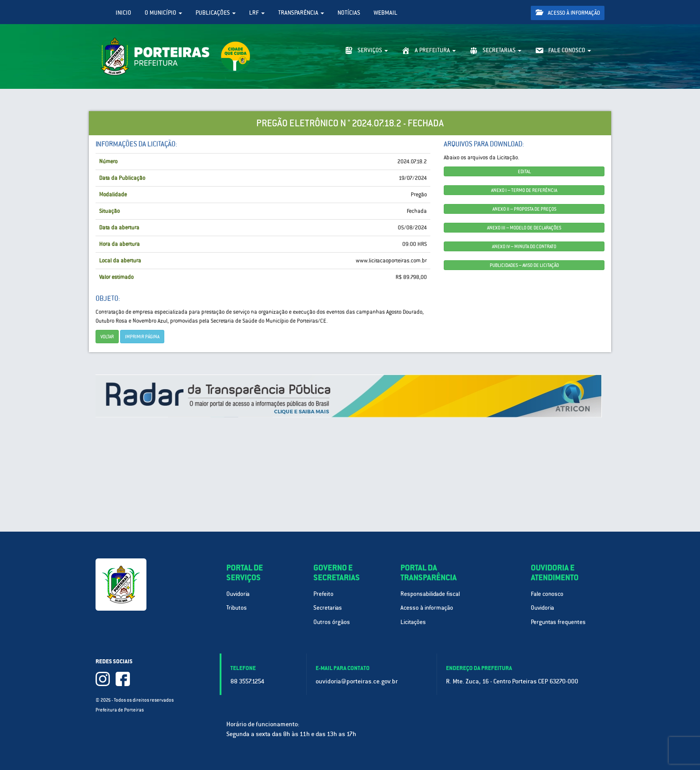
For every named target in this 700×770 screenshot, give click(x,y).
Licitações (413, 622)
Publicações (216, 13)
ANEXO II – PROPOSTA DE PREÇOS (524, 209)
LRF (257, 13)
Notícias (349, 13)
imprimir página (142, 337)
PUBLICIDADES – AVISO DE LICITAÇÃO (524, 265)
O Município (163, 13)
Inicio (123, 13)
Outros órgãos (332, 622)
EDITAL (524, 171)
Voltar (107, 337)
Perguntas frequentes (558, 622)
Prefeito (323, 594)
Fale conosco (547, 594)
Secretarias (328, 608)
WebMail (385, 13)
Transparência (301, 13)
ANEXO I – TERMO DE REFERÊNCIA (524, 190)
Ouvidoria (238, 594)
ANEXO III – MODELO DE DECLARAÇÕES (524, 228)
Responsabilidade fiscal (430, 594)
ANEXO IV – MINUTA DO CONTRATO (524, 246)
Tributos (237, 608)
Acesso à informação (568, 13)
